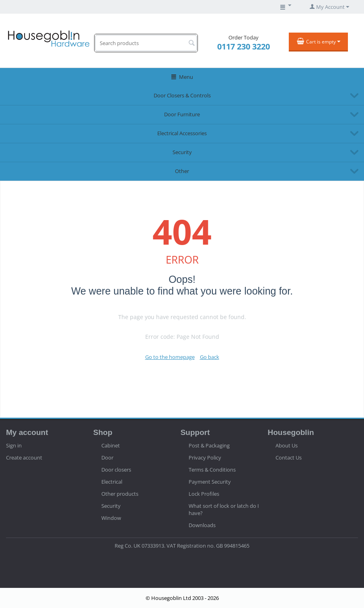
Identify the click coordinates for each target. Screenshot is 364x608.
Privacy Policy (205, 458)
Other (182, 171)
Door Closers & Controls (182, 95)
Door (107, 458)
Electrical (112, 482)
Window (111, 518)
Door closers (116, 470)
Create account (24, 458)
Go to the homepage (170, 357)
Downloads (202, 525)
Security (182, 152)
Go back (210, 357)
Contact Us (289, 458)
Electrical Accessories (182, 133)
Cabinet (111, 445)
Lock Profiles (204, 494)
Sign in (14, 445)
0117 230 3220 (244, 46)
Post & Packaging (209, 445)
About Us (287, 445)
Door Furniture (182, 114)
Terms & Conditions (212, 470)
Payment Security (210, 482)
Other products (120, 494)
